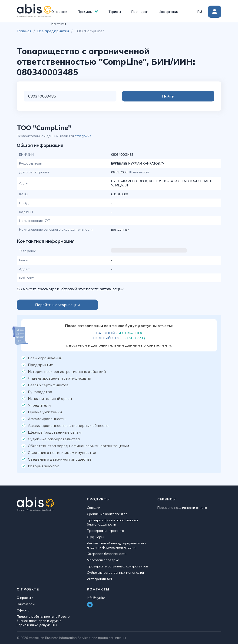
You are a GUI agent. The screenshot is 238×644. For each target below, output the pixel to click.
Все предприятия (53, 31)
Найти (196, 96)
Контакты (59, 24)
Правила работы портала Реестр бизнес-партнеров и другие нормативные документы (43, 621)
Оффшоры (95, 537)
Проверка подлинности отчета (182, 508)
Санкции (94, 508)
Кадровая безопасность (107, 554)
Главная (24, 31)
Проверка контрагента (106, 531)
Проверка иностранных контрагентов (117, 566)
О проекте (59, 12)
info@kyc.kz (96, 598)
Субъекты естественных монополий (115, 573)
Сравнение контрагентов (107, 514)
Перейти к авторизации (57, 305)
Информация (169, 12)
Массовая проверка (103, 560)
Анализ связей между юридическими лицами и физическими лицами (116, 545)
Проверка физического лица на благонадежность (112, 522)
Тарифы (115, 12)
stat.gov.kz (83, 136)
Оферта (23, 610)
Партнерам (140, 12)
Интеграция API (99, 579)
